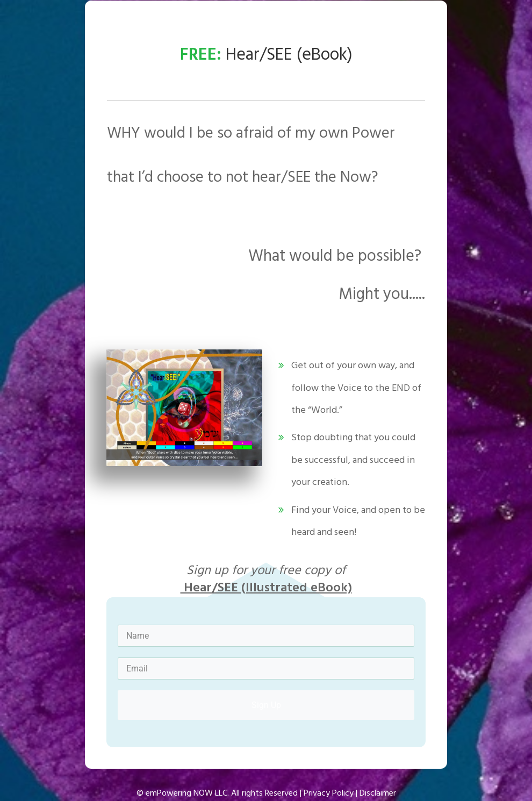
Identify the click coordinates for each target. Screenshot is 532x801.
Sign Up (266, 705)
